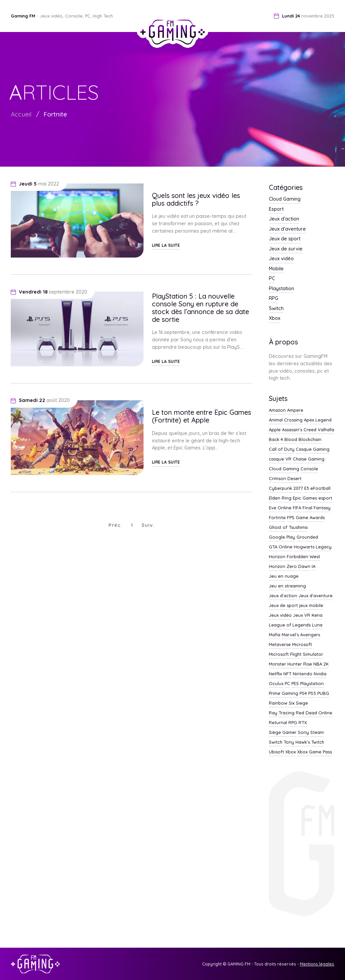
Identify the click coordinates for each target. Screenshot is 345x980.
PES (295, 684)
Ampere (295, 410)
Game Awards (310, 518)
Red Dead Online (314, 713)
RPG (274, 299)
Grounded (307, 537)
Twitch (318, 742)
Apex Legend (318, 420)
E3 (307, 488)
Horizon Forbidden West (294, 557)
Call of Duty (282, 449)
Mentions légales (317, 964)
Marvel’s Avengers (301, 635)
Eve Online (280, 508)
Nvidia (320, 674)
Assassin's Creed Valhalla (308, 430)
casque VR (280, 459)
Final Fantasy (317, 508)
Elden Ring (280, 498)
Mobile (276, 269)
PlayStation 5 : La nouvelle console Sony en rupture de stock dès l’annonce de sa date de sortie (200, 308)
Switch (276, 309)
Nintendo (303, 674)
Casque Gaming (313, 449)
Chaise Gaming (309, 459)
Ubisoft (276, 752)
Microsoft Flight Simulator (296, 654)
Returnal (278, 723)
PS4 (303, 694)
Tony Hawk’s (297, 742)
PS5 (312, 694)
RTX (303, 723)
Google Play (282, 537)
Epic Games (305, 498)
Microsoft (302, 645)
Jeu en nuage (284, 576)
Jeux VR (302, 615)
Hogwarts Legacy (313, 547)
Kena (317, 615)
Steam (317, 733)
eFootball (320, 488)
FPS (291, 518)
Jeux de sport (285, 239)
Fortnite (55, 114)
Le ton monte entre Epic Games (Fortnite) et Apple (201, 416)
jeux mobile (311, 606)
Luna (317, 625)
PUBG (323, 694)
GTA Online (281, 547)
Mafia (275, 635)
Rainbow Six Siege (288, 703)
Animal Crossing (286, 420)
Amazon (277, 410)
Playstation (281, 289)
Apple (275, 430)
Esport (276, 209)
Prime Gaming (284, 694)
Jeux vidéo (281, 259)
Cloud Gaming (285, 199)
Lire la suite (166, 245)
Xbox (275, 318)
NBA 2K (321, 664)
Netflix (275, 674)
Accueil (21, 114)
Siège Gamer (283, 733)
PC (272, 279)
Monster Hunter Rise (290, 664)
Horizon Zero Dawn (290, 567)
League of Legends (290, 625)
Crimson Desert (285, 479)
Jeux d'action (284, 219)
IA (313, 567)
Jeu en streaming (287, 586)
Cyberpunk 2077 (286, 488)
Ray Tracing (282, 713)
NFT (287, 674)
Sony (303, 733)
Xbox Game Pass (315, 752)
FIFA (297, 508)
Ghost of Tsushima (288, 528)
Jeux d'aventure (287, 229)
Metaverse (280, 645)
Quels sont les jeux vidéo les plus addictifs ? (196, 199)
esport (325, 498)
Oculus (276, 684)
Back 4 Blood (283, 440)
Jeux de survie (286, 249)
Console (309, 469)
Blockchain (310, 440)
